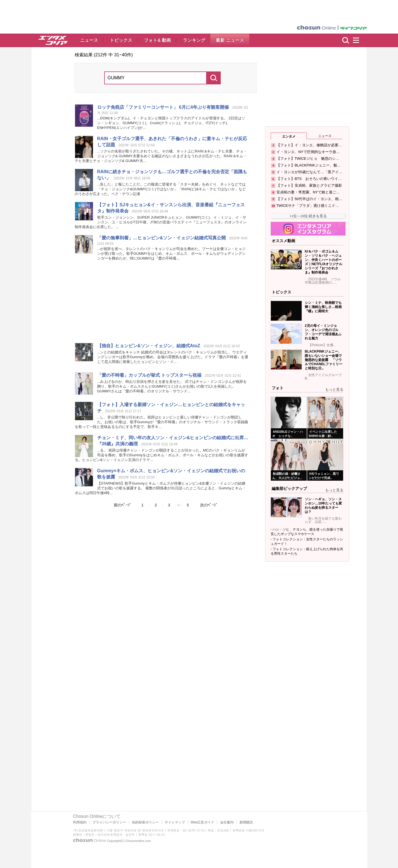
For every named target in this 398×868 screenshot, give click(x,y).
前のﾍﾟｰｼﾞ (123, 505)
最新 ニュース (230, 40)
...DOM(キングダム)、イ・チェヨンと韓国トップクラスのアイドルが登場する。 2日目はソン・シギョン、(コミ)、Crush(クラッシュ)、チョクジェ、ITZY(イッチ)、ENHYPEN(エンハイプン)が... (171, 123)
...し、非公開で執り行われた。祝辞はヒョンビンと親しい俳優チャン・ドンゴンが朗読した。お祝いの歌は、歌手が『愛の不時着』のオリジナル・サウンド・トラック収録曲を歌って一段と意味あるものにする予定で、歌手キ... (162, 422)
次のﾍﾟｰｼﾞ (209, 505)
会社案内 (227, 822)
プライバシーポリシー (109, 822)
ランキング (194, 40)
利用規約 (80, 822)
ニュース (89, 40)
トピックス (121, 40)
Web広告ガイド (203, 822)
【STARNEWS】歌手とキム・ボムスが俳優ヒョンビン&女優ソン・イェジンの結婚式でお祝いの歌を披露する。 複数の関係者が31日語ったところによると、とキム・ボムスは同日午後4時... (160, 488)
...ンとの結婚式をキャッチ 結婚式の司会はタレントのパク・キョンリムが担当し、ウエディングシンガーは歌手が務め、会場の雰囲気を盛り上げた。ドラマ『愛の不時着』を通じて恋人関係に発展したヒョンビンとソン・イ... (173, 357)
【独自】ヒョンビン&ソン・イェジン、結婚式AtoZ (149, 346)
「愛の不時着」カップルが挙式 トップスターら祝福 (149, 375)
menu (359, 40)
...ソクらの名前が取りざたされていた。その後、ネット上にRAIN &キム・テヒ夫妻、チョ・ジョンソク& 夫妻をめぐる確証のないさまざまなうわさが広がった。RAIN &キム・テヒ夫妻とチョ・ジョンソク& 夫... (161, 156)
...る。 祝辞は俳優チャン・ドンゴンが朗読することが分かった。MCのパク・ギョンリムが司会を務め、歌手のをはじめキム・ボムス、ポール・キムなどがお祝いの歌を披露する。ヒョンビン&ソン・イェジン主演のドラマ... (162, 455)
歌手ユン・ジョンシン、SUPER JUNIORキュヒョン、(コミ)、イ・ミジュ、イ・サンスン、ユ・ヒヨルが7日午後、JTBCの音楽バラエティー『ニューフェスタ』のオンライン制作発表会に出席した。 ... (161, 222)
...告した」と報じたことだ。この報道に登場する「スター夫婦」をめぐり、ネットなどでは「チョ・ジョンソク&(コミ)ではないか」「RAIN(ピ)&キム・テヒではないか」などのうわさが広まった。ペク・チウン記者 (160, 189)
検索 (346, 40)
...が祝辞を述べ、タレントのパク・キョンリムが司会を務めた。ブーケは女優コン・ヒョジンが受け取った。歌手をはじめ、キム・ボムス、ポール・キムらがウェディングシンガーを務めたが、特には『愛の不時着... (172, 254)
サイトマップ (175, 822)
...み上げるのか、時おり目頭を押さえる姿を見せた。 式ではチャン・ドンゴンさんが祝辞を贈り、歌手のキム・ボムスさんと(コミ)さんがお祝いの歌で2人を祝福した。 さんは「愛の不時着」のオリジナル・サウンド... (172, 386)
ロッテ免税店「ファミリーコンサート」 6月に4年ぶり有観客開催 (163, 107)
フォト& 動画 (157, 40)
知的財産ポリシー (145, 822)
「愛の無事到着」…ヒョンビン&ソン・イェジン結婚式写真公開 (162, 238)
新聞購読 (246, 822)
